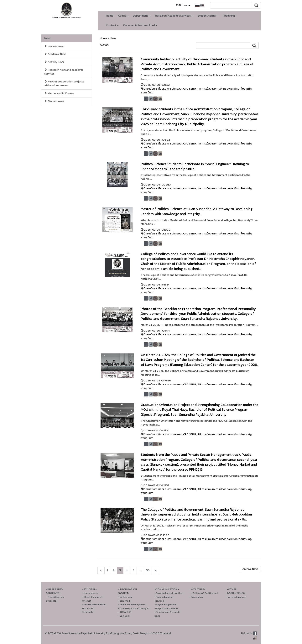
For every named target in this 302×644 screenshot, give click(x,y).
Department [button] (142, 16)
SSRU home (183, 5)
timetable (88, 612)
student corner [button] (208, 16)
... (140, 570)
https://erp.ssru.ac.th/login (133, 608)
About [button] (123, 16)
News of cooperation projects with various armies (64, 84)
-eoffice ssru (125, 597)
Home (110, 16)
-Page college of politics (168, 593)
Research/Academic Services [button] (174, 16)
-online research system (132, 604)
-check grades (90, 593)
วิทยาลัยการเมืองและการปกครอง (163, 89)
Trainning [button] (230, 16)
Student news (54, 101)
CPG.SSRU (190, 89)
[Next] (101, 570)
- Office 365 (125, 612)
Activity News (54, 62)
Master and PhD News (59, 93)
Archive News (250, 569)
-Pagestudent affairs (166, 608)
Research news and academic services (64, 72)
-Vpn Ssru (124, 616)
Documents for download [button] (140, 25)
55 (148, 570)
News (47, 38)
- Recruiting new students (55, 599)
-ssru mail (124, 601)
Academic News (55, 54)
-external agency (236, 597)
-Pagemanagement (165, 604)
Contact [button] (112, 25)
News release (54, 46)
